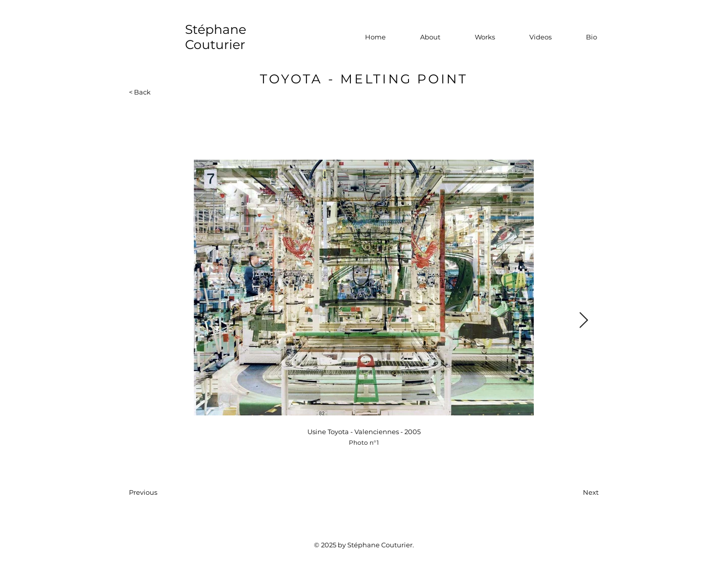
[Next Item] (583, 321)
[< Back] (145, 92)
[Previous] (162, 492)
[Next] (573, 492)
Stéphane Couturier (216, 37)
